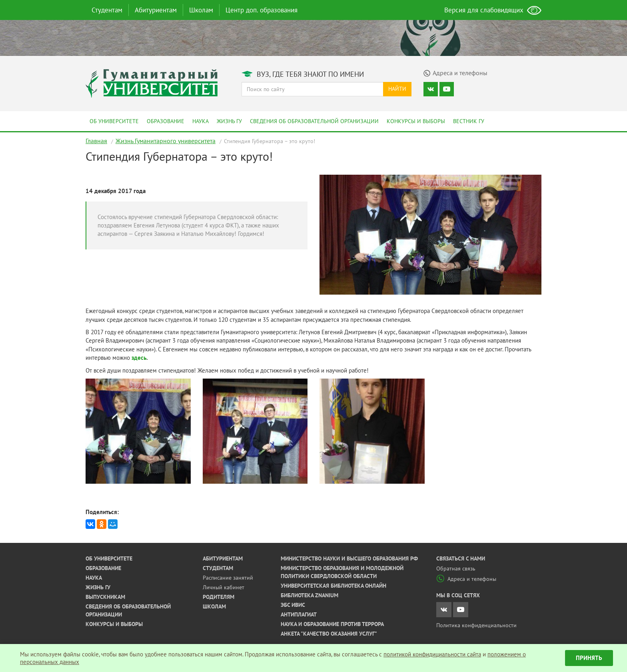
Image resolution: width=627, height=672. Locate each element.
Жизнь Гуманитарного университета (166, 141)
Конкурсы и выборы (416, 121)
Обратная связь (456, 568)
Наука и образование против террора (332, 624)
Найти (397, 89)
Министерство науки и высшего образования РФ (349, 558)
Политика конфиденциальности (476, 625)
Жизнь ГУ (229, 121)
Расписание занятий (228, 578)
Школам (201, 10)
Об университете (114, 121)
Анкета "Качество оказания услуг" (329, 634)
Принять (589, 658)
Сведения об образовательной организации (314, 121)
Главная (96, 141)
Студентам (107, 10)
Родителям (219, 597)
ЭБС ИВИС (293, 605)
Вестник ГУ (469, 121)
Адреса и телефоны (466, 579)
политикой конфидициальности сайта (432, 654)
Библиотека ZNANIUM (310, 595)
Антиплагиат (299, 614)
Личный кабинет (224, 587)
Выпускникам (105, 597)
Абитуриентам (156, 10)
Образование (166, 121)
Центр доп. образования (262, 10)
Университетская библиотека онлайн (333, 586)
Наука (201, 121)
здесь (139, 358)
